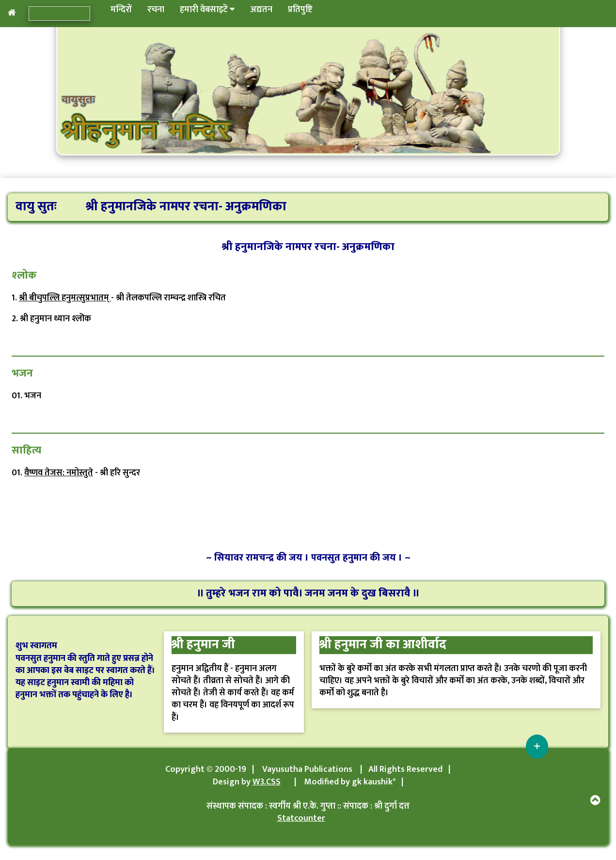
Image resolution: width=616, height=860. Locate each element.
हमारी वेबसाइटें (207, 10)
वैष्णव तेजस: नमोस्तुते (59, 473)
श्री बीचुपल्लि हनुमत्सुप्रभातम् (65, 298)
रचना (156, 10)
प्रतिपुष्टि (300, 10)
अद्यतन (261, 10)
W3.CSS (267, 782)
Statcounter (301, 818)
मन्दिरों (121, 10)
